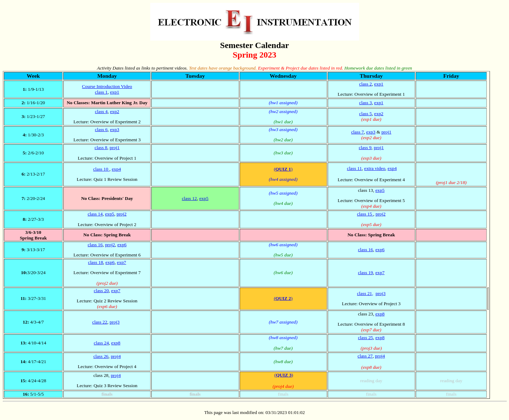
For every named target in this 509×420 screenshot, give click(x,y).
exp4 (116, 169)
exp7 (122, 262)
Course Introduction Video (107, 86)
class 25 (366, 338)
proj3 (380, 293)
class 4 (101, 111)
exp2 (115, 111)
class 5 (365, 114)
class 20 (101, 291)
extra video (375, 168)
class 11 (354, 168)
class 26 (101, 356)
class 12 (189, 198)
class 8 (101, 147)
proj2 (122, 214)
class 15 (365, 214)
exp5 (204, 198)
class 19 (366, 273)
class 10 (101, 169)
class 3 (365, 103)
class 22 (100, 322)
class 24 (101, 343)
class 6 (101, 129)
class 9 (365, 147)
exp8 (380, 314)
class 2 (365, 84)
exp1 (115, 92)
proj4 (116, 356)
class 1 (101, 92)
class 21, (365, 293)
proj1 (386, 132)
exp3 (115, 129)
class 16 (95, 245)
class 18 (96, 262)
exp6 (122, 245)
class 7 (357, 132)
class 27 (365, 356)
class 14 (95, 214)
